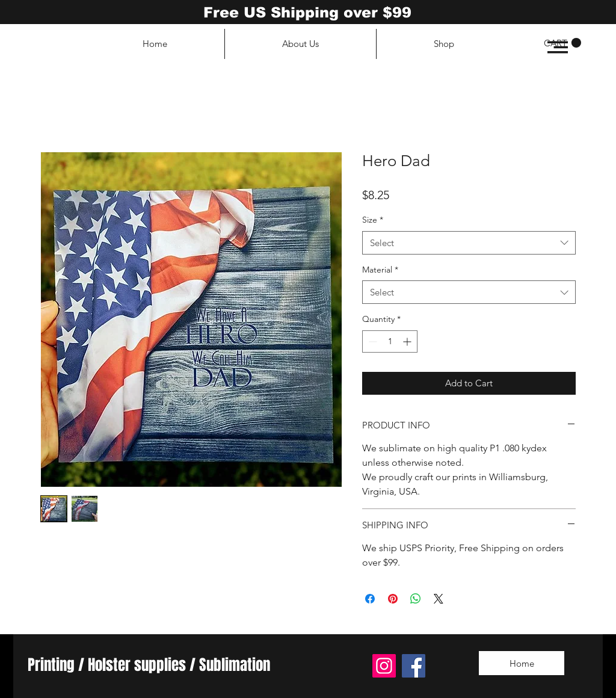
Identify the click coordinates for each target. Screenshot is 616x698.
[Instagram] (384, 666)
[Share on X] (439, 599)
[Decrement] (371, 341)
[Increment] (408, 341)
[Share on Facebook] (370, 599)
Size (373, 220)
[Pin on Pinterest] (393, 599)
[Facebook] (414, 666)
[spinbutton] (390, 341)
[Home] (522, 663)
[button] (558, 47)
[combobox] (469, 243)
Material (380, 270)
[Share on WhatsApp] (416, 599)
